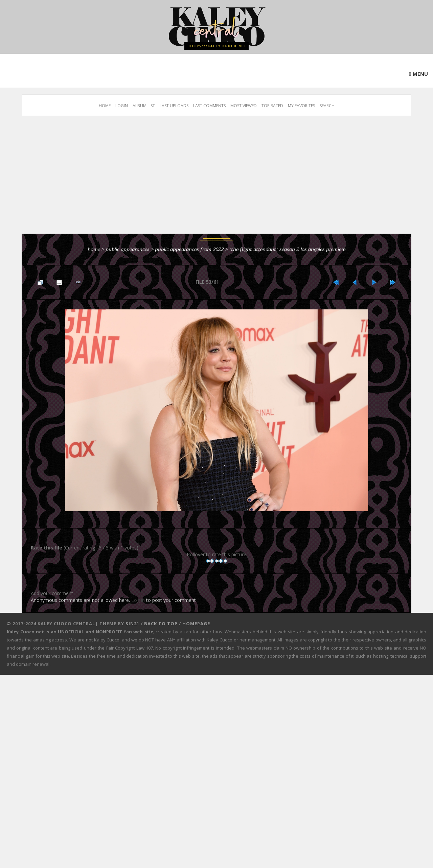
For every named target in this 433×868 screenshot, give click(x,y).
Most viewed (244, 106)
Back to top (161, 624)
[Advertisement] (225, 178)
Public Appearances (128, 249)
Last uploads (174, 106)
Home (105, 106)
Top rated (272, 106)
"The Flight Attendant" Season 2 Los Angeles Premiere (287, 249)
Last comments (209, 106)
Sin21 (132, 624)
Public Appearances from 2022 (189, 249)
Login (122, 106)
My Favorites (301, 106)
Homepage (196, 624)
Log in (138, 600)
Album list (144, 106)
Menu (420, 74)
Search (327, 106)
